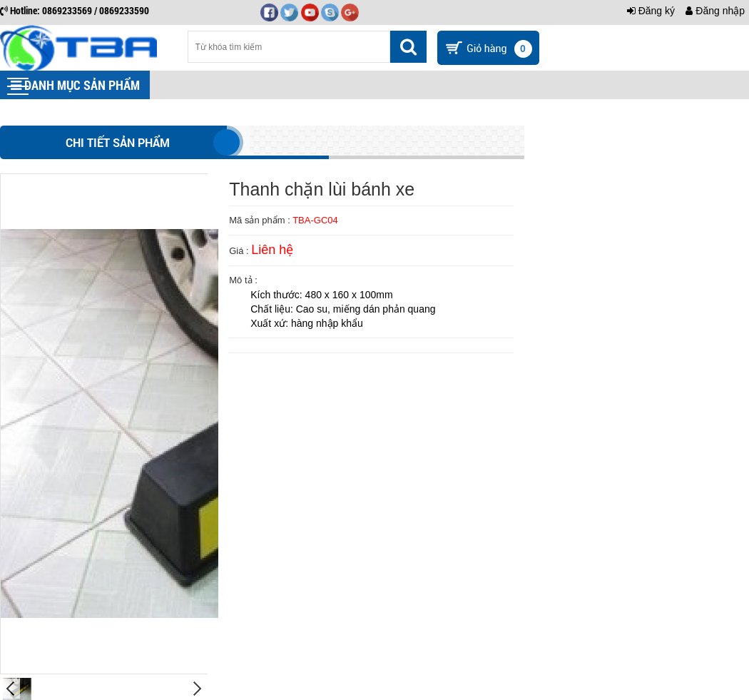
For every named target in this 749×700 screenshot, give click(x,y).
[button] (18, 86)
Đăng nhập (715, 11)
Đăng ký (651, 11)
